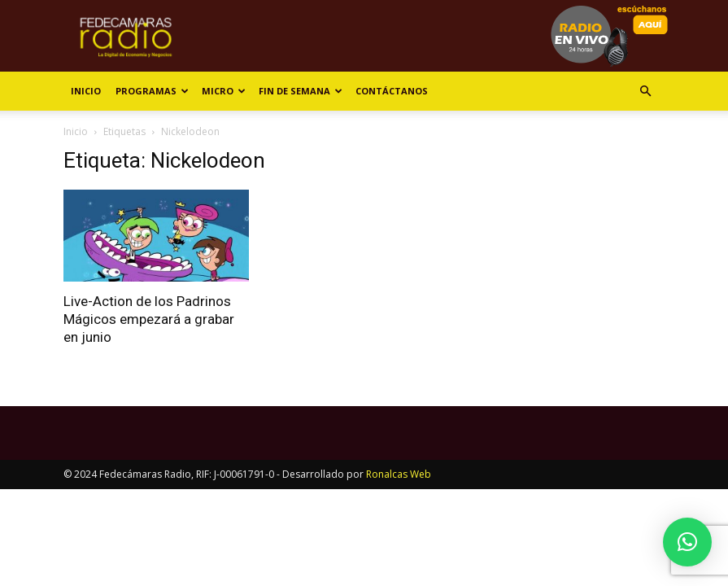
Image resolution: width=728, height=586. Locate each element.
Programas (152, 91)
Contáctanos (392, 91)
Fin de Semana (301, 91)
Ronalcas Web (399, 474)
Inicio (86, 91)
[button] (646, 92)
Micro (224, 91)
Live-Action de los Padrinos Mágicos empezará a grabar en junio (149, 319)
